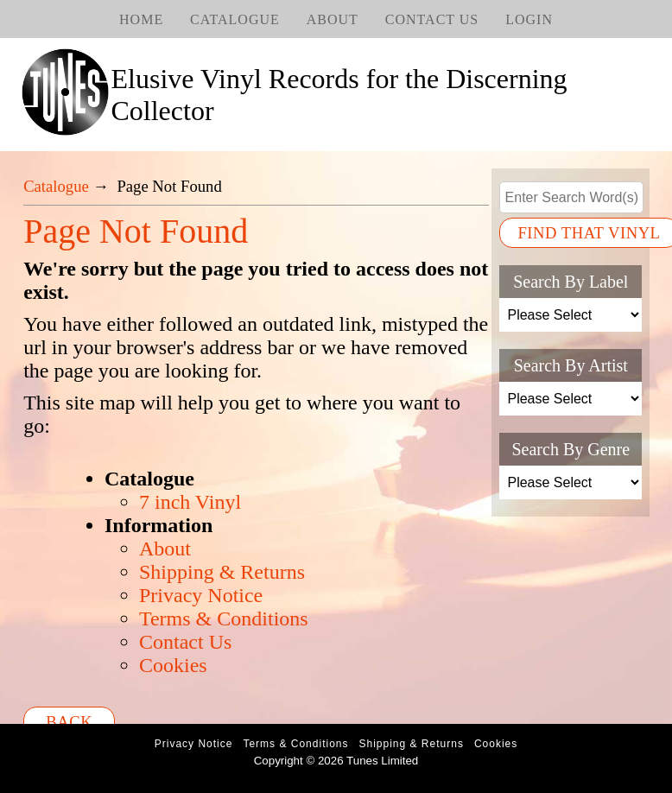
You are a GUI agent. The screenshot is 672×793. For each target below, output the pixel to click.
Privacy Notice (201, 595)
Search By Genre (571, 449)
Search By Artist (571, 365)
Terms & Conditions (224, 619)
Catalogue (235, 19)
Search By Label (571, 282)
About (333, 19)
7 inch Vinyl (190, 502)
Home (141, 19)
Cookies (173, 665)
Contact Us (432, 19)
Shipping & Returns (222, 572)
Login (529, 19)
